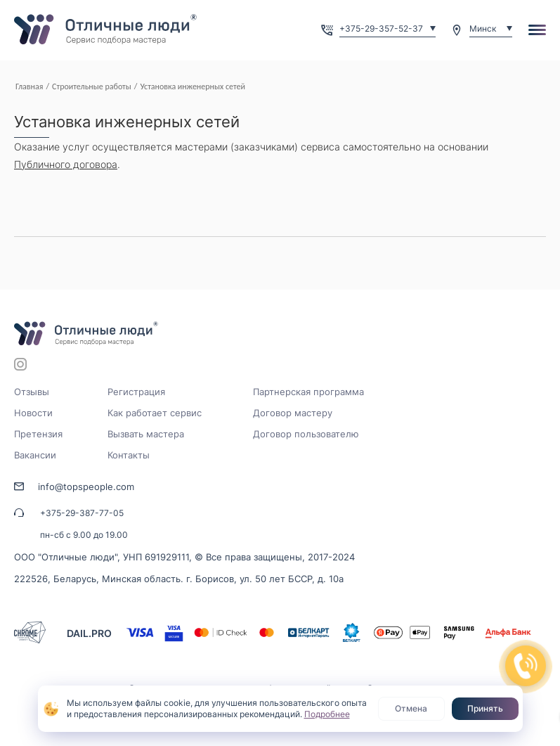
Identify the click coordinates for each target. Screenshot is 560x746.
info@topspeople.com (86, 487)
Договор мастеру (293, 413)
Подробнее (327, 714)
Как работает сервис (155, 413)
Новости (33, 413)
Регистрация (136, 392)
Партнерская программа (308, 392)
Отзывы (32, 392)
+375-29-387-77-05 (82, 513)
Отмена (411, 708)
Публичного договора (66, 164)
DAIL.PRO (89, 633)
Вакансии (35, 455)
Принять (485, 708)
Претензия (38, 434)
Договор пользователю (306, 434)
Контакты (129, 455)
